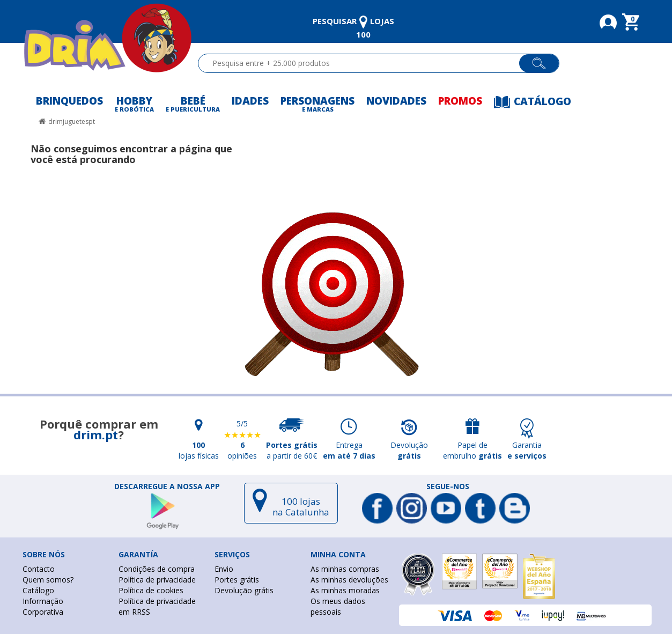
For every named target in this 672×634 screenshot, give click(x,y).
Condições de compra (157, 569)
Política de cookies (151, 590)
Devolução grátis (244, 590)
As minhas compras (345, 569)
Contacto (39, 569)
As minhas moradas (345, 590)
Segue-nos (448, 486)
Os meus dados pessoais (338, 606)
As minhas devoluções (349, 580)
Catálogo (38, 590)
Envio (224, 569)
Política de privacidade (157, 580)
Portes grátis (237, 580)
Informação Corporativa (43, 606)
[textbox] (363, 63)
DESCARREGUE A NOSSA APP (167, 486)
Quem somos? (48, 580)
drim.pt (96, 434)
